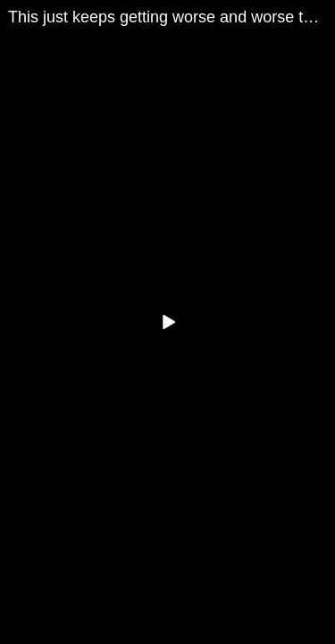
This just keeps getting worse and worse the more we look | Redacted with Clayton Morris (172, 17)
